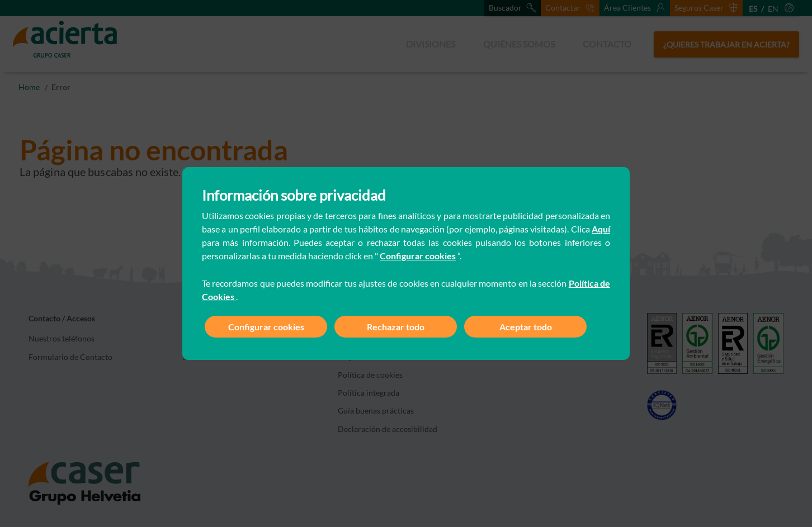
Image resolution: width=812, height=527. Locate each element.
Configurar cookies (418, 256)
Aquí (601, 229)
